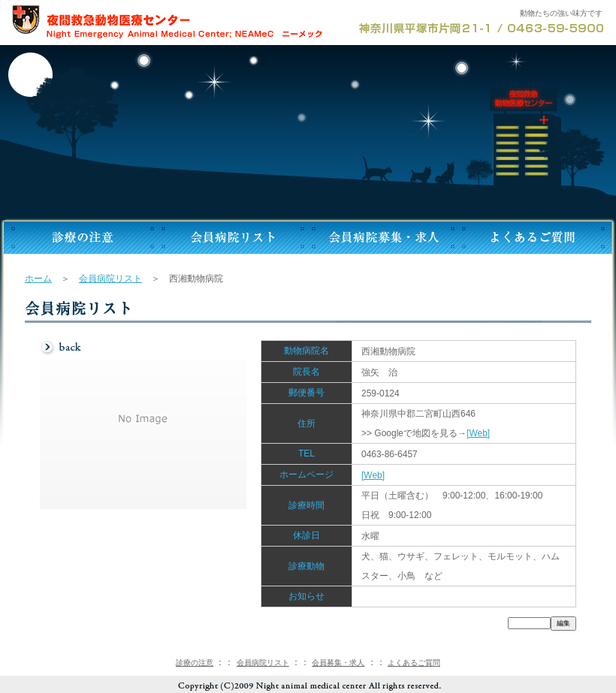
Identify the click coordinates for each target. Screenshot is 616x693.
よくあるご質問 (414, 663)
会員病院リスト (110, 279)
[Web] (478, 433)
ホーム (38, 279)
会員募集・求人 (338, 663)
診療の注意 (195, 663)
